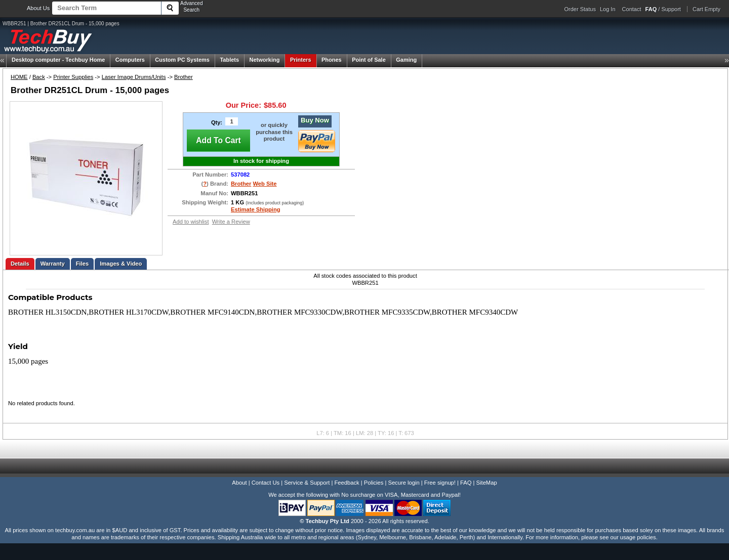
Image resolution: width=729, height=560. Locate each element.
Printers (301, 60)
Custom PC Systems (182, 60)
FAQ (466, 483)
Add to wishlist (191, 222)
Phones (332, 60)
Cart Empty (706, 9)
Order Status (580, 9)
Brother (184, 77)
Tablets (229, 60)
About (239, 483)
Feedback (347, 483)
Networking (265, 60)
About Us (38, 8)
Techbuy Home (58, 60)
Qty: (217, 122)
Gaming (406, 60)
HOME (19, 77)
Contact (632, 9)
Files (83, 264)
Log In (608, 9)
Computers (130, 60)
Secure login (403, 483)
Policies (374, 483)
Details (20, 264)
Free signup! (440, 483)
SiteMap (487, 483)
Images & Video (121, 264)
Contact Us (266, 483)
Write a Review (231, 222)
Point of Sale (369, 60)
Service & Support (307, 483)
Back (39, 77)
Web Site (265, 184)
